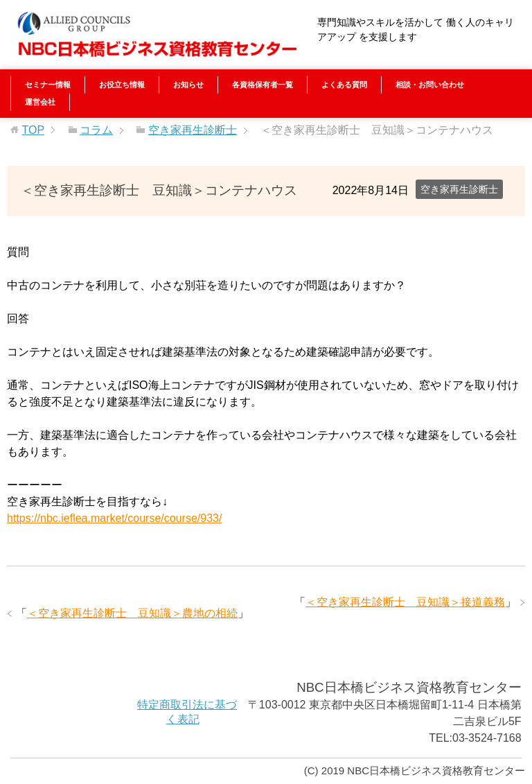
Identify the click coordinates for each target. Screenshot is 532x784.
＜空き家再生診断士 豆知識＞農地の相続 (132, 613)
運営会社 (40, 102)
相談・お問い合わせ (430, 85)
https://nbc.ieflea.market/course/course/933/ (114, 518)
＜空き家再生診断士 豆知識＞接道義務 (405, 602)
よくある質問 (344, 85)
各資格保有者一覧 (263, 85)
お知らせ (188, 85)
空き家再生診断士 (459, 189)
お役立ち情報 (122, 85)
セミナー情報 (48, 85)
